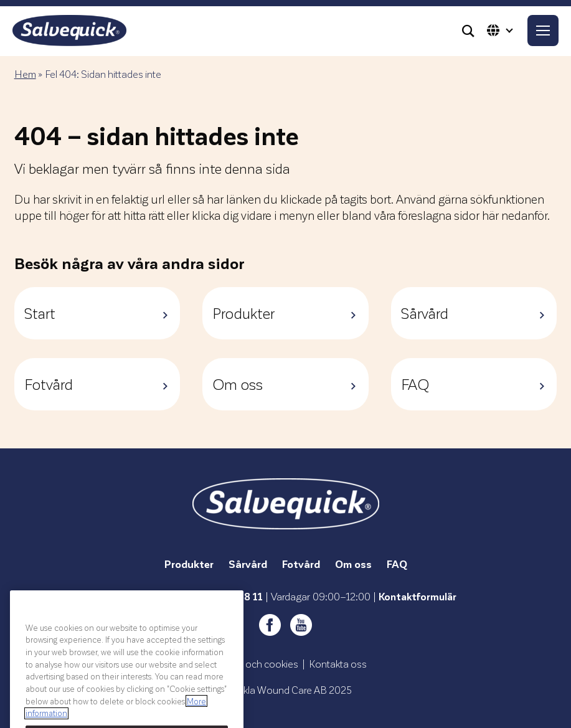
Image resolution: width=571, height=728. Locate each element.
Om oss (285, 384)
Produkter (285, 313)
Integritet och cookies (252, 664)
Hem (25, 73)
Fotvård (97, 384)
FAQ (474, 384)
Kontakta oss (338, 664)
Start (97, 313)
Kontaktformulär (418, 596)
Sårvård (474, 313)
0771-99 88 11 (230, 596)
